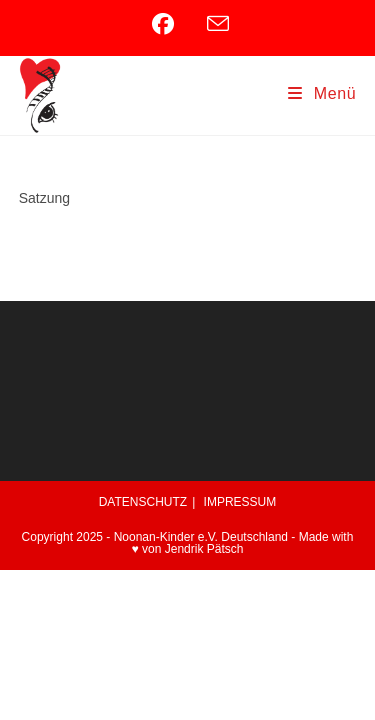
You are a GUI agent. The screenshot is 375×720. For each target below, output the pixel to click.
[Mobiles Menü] (322, 93)
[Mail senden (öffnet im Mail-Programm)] (215, 24)
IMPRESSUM (240, 502)
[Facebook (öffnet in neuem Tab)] (173, 24)
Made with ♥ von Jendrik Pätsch (243, 543)
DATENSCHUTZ (143, 502)
